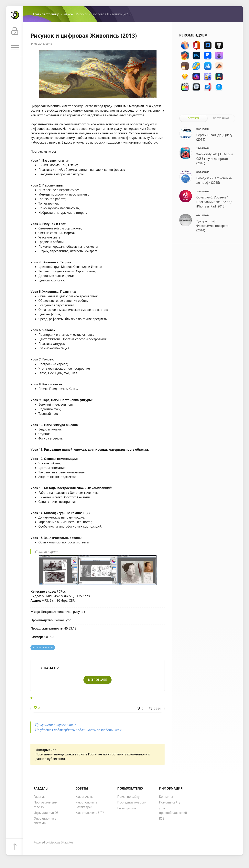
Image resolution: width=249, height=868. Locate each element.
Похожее (193, 118)
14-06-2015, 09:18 (41, 44)
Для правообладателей (173, 811)
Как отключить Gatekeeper (86, 805)
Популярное (221, 118)
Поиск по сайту (128, 797)
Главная (40, 797)
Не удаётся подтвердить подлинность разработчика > (78, 730)
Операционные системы (45, 821)
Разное (68, 14)
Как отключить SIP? (90, 813)
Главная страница (46, 14)
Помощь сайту (170, 803)
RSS (162, 819)
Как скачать (84, 797)
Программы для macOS (46, 805)
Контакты (166, 797)
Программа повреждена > (55, 725)
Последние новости (132, 803)
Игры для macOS (46, 813)
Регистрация (127, 808)
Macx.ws (55, 843)
